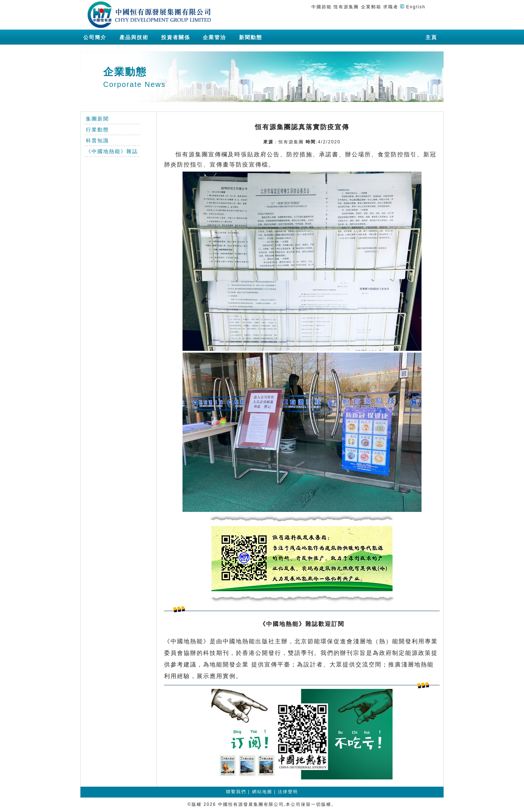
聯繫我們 (236, 792)
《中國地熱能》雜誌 (112, 151)
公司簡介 (95, 37)
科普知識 (97, 140)
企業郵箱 (371, 7)
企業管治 (214, 37)
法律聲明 (288, 792)
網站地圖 (262, 792)
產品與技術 (134, 37)
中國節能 (322, 7)
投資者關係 (176, 37)
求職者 (391, 7)
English (416, 7)
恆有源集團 (346, 7)
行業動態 (97, 130)
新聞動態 (251, 37)
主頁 (431, 37)
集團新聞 (97, 119)
